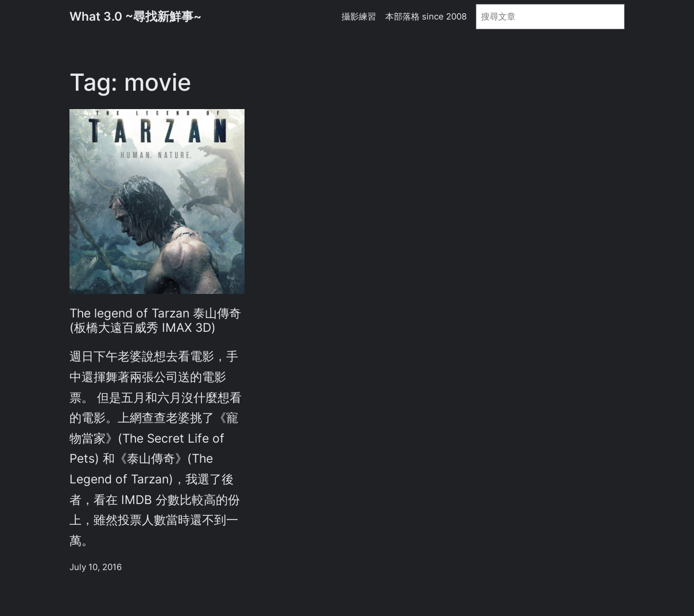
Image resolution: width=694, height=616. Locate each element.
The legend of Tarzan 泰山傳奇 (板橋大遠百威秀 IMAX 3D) (155, 320)
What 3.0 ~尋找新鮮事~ (135, 16)
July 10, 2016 (96, 567)
